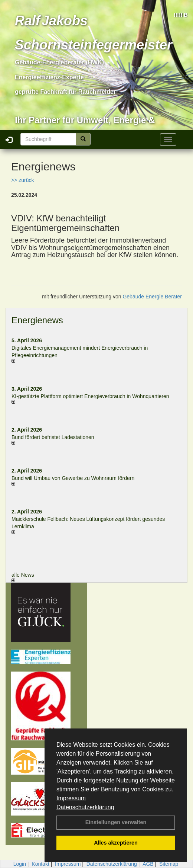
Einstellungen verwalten (116, 822)
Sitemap (169, 864)
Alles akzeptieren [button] (116, 843)
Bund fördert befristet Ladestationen (53, 437)
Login (20, 864)
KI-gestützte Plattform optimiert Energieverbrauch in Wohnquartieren (90, 396)
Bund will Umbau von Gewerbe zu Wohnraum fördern (73, 478)
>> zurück (22, 180)
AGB (148, 864)
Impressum (71, 798)
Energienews (37, 320)
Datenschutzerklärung (85, 807)
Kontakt (40, 864)
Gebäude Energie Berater (152, 297)
